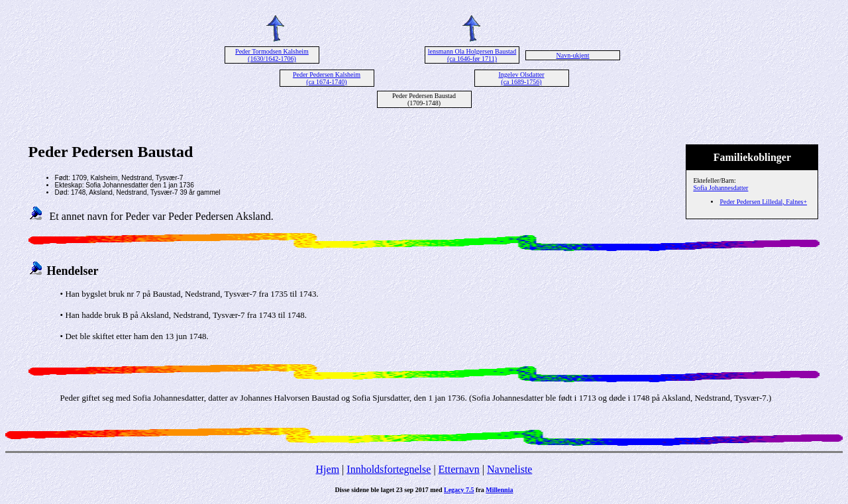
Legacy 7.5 (459, 490)
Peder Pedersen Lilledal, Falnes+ (763, 202)
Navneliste (509, 469)
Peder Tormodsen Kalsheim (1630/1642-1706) (272, 55)
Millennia (499, 490)
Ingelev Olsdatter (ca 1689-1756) (521, 78)
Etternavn (459, 469)
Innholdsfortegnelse (389, 469)
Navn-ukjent (573, 55)
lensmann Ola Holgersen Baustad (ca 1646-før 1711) (472, 55)
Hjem (328, 469)
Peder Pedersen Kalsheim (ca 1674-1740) (327, 78)
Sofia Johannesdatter (720, 188)
